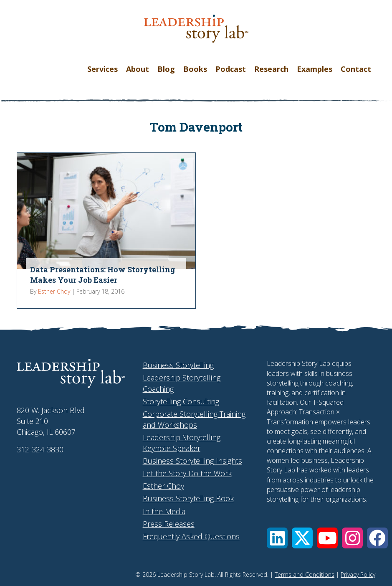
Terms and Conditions (305, 575)
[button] (277, 538)
